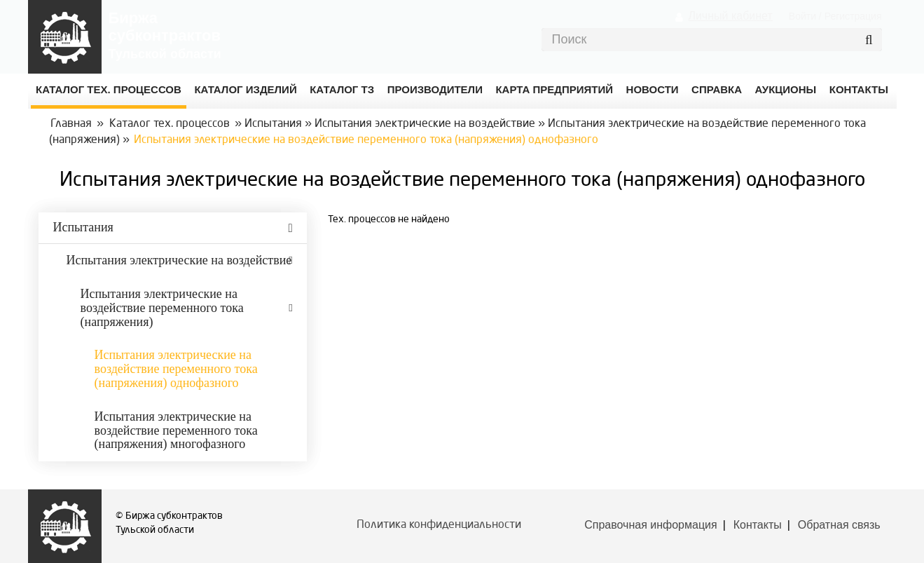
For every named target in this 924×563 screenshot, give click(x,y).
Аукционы (786, 89)
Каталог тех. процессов (170, 124)
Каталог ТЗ (342, 89)
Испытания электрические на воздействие (425, 124)
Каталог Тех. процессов (109, 89)
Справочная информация (650, 525)
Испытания (273, 124)
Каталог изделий (245, 89)
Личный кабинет (730, 16)
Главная (71, 124)
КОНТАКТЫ (859, 89)
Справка (717, 89)
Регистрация (853, 16)
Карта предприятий (554, 89)
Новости (653, 89)
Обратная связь (839, 525)
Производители (435, 89)
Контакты (758, 525)
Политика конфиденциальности (439, 525)
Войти (802, 16)
